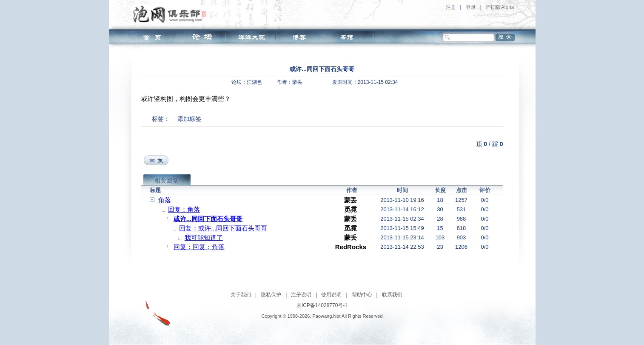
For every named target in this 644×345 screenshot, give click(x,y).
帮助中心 (362, 295)
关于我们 (241, 295)
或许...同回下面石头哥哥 (208, 219)
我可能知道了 (204, 237)
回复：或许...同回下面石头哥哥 (223, 228)
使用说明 (331, 295)
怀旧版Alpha (500, 7)
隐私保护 (271, 295)
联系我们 (392, 295)
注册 (451, 7)
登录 (471, 7)
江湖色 (254, 82)
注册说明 (301, 295)
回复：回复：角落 (199, 247)
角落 (165, 200)
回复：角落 (184, 209)
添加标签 (189, 119)
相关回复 (166, 181)
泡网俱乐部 (172, 14)
